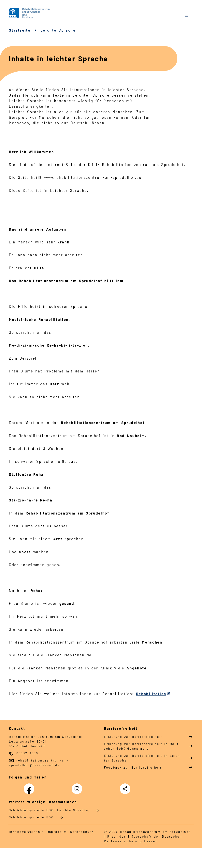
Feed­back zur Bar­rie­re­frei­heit (133, 767)
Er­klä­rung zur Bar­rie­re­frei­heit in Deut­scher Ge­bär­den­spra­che (142, 746)
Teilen (126, 789)
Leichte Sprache (58, 30)
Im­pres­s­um (57, 832)
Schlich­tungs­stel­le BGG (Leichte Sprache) (49, 810)
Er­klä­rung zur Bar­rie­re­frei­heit (133, 737)
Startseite (20, 30)
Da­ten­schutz (82, 832)
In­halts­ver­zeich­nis (26, 832)
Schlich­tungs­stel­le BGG (31, 817)
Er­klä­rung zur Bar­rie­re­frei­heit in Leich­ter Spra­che (143, 758)
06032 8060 (27, 753)
